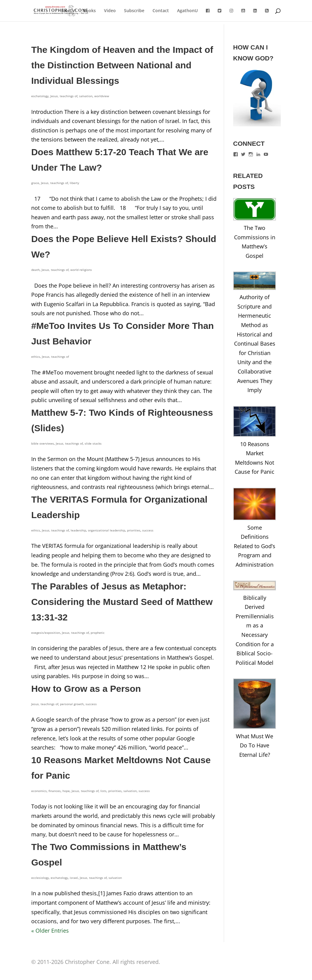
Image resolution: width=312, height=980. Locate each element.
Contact (161, 11)
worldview (102, 96)
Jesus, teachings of (64, 96)
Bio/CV (68, 11)
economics (39, 791)
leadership (78, 530)
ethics (36, 357)
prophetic (98, 633)
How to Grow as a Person (86, 689)
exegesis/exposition (46, 633)
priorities (134, 530)
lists (103, 791)
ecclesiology (40, 878)
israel (74, 878)
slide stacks (93, 443)
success (148, 530)
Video (110, 11)
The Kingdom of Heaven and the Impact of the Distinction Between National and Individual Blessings (122, 65)
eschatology (40, 96)
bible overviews (43, 443)
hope (66, 791)
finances (55, 791)
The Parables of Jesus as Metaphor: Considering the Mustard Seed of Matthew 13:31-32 (122, 602)
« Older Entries (50, 930)
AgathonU (187, 11)
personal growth (72, 704)
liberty (74, 183)
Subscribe (134, 11)
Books (89, 11)
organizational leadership (107, 530)
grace (35, 183)
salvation (86, 96)
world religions (81, 270)
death (35, 270)
